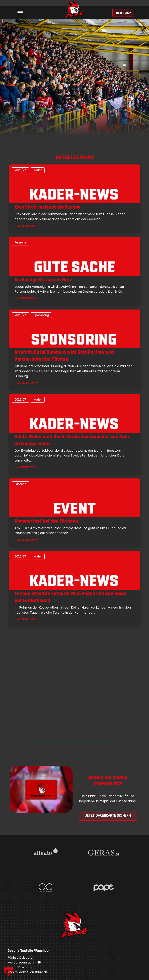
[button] (9, 971)
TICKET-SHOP (123, 13)
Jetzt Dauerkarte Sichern (108, 816)
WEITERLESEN (27, 226)
